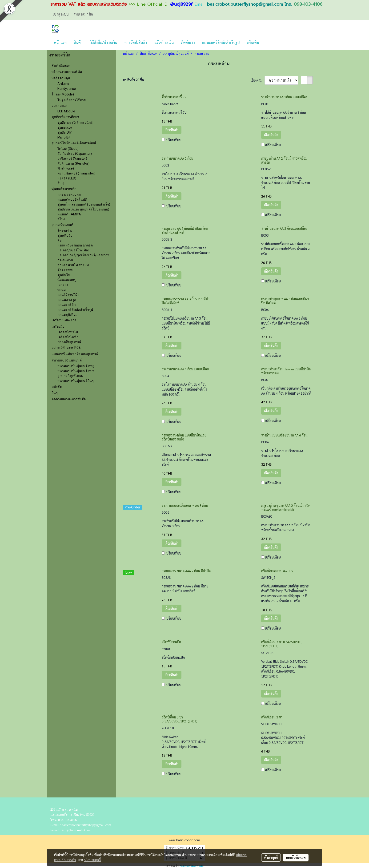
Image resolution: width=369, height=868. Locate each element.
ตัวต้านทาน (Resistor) (73, 163)
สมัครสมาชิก (83, 14)
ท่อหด (62, 290)
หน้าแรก (60, 42)
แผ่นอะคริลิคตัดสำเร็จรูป (75, 309)
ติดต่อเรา (188, 42)
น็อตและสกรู (67, 280)
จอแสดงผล (59, 106)
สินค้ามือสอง (61, 65)
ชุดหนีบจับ (65, 235)
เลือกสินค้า (172, 130)
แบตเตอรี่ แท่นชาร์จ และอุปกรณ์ (75, 354)
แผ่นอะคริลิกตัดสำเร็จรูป (221, 42)
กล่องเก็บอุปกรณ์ (69, 342)
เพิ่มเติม (253, 42)
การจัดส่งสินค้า (136, 42)
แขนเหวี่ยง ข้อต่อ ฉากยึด (75, 245)
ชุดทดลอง (65, 127)
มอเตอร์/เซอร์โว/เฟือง (73, 250)
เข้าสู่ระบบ (61, 14)
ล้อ (59, 240)
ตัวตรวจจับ (65, 270)
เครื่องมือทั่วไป (68, 332)
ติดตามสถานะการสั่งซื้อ (69, 399)
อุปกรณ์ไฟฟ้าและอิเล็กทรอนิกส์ (74, 143)
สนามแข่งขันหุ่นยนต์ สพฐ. (76, 366)
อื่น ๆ (61, 183)
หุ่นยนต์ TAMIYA (69, 214)
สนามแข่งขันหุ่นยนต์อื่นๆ (76, 381)
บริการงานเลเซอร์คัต (67, 72)
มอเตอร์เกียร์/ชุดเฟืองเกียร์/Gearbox (83, 255)
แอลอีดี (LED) (67, 178)
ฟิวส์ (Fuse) (66, 168)
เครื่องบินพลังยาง (64, 320)
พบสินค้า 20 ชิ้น (133, 80)
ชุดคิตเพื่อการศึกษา (65, 117)
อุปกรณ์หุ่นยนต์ (62, 225)
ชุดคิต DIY (65, 132)
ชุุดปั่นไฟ (64, 275)
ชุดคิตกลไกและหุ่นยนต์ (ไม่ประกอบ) (83, 209)
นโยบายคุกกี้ (92, 860)
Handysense (67, 89)
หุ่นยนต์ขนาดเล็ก (64, 189)
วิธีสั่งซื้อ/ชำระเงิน (104, 42)
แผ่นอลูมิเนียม (67, 314)
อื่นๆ (55, 393)
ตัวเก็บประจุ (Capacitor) (75, 154)
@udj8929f (181, 4)
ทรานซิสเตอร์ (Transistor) (76, 173)
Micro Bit (64, 137)
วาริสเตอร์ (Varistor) (72, 159)
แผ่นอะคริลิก (66, 305)
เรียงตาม (258, 80)
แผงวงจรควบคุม (69, 194)
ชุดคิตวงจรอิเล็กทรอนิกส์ (75, 123)
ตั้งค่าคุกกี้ (271, 857)
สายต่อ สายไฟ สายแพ (73, 265)
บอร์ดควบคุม (61, 78)
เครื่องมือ (58, 326)
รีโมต (61, 219)
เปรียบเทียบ (173, 140)
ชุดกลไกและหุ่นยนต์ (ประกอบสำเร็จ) (84, 204)
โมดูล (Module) (63, 94)
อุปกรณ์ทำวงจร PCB (66, 348)
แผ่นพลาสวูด (67, 300)
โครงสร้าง (65, 230)
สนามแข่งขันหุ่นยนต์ (67, 360)
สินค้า (78, 42)
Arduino (63, 84)
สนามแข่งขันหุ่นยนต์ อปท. (76, 371)
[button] (267, 43)
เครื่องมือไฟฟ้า (68, 337)
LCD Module (66, 111)
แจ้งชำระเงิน (164, 42)
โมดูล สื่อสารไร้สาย (72, 100)
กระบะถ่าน (65, 260)
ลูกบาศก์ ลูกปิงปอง (70, 376)
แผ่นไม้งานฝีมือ (68, 295)
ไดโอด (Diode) (68, 149)
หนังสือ (57, 386)
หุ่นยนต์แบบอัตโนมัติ (72, 199)
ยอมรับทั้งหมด (296, 857)
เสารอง (63, 285)
